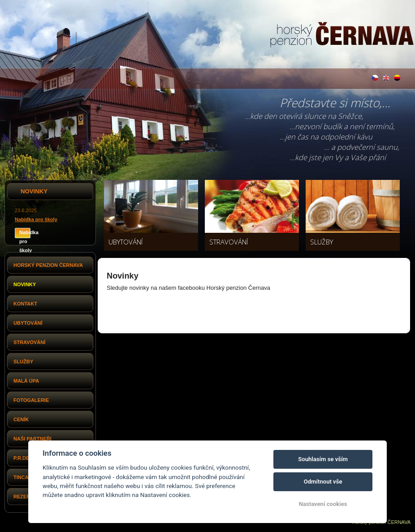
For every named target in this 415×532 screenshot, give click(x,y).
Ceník (21, 419)
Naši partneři (32, 439)
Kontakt (25, 304)
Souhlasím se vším (323, 459)
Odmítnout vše (323, 482)
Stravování (29, 342)
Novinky (25, 284)
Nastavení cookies (323, 504)
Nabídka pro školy (36, 219)
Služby (23, 362)
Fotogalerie (31, 400)
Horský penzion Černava (48, 265)
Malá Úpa (26, 381)
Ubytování (28, 323)
